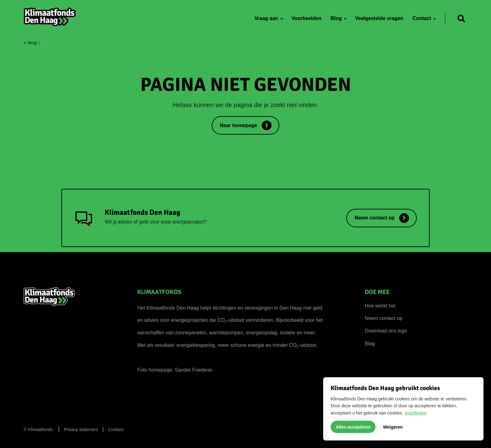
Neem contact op (384, 318)
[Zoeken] (461, 18)
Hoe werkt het (380, 306)
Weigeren (393, 427)
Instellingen (416, 413)
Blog (370, 344)
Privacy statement (81, 430)
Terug (30, 43)
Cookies (116, 430)
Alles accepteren (353, 427)
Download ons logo (386, 331)
